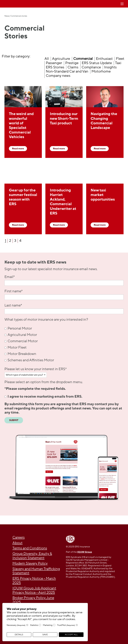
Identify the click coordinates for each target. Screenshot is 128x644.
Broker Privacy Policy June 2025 (33, 600)
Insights (110, 67)
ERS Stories (55, 67)
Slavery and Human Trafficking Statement (36, 571)
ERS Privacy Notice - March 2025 (34, 581)
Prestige (72, 63)
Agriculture (61, 59)
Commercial (83, 59)
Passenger (54, 63)
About (18, 543)
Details (19, 635)
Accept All (71, 635)
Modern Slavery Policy (30, 563)
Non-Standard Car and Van (67, 71)
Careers (19, 537)
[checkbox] (64, 344)
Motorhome (101, 71)
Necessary (16, 625)
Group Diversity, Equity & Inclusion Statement (32, 556)
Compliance (91, 67)
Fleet (120, 59)
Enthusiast (104, 59)
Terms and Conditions (30, 548)
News (7, 16)
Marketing (48, 625)
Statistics (34, 625)
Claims (73, 67)
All (47, 59)
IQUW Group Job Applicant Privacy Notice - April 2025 (34, 590)
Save (45, 635)
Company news (58, 76)
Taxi (118, 63)
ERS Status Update (97, 63)
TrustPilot (66, 625)
